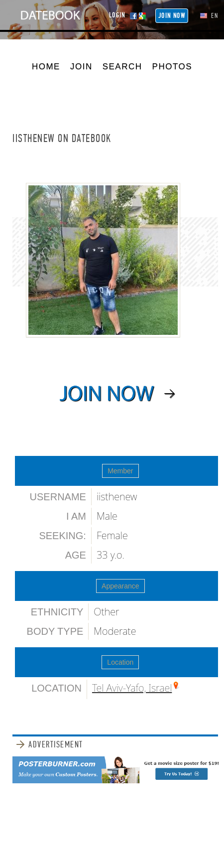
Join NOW (172, 16)
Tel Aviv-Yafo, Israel (132, 688)
